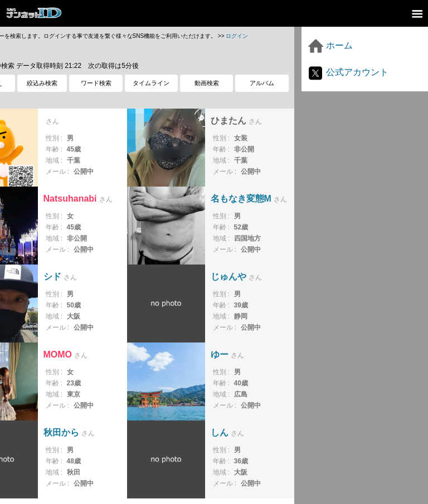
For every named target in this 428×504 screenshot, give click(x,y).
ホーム (330, 45)
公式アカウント (348, 72)
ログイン (237, 36)
